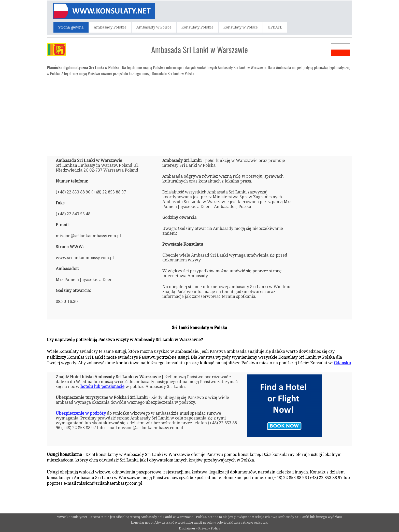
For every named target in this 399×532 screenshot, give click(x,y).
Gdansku (342, 363)
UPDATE (275, 27)
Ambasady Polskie (110, 27)
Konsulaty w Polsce (241, 27)
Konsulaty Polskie (197, 27)
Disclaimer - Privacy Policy (199, 528)
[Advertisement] (199, 114)
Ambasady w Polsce (154, 27)
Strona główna (71, 27)
